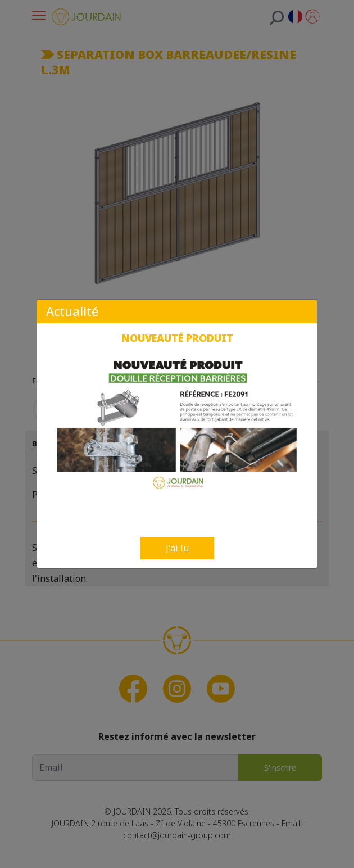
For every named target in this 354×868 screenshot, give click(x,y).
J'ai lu (177, 548)
